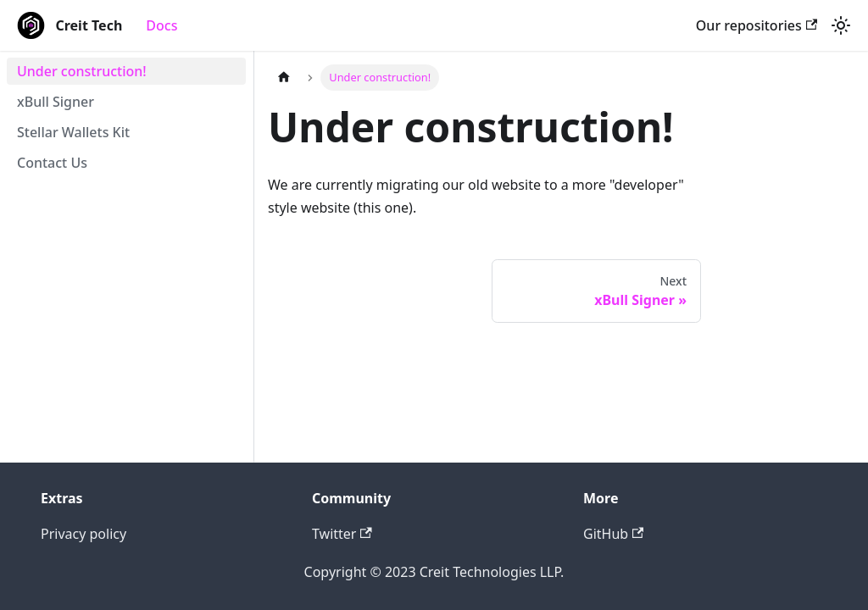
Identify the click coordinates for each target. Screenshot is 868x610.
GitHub (613, 534)
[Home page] (284, 78)
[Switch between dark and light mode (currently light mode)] (841, 25)
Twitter (342, 534)
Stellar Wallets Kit (73, 132)
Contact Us (52, 163)
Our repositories (757, 25)
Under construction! (82, 71)
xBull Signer (56, 102)
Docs (161, 25)
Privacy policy (83, 534)
